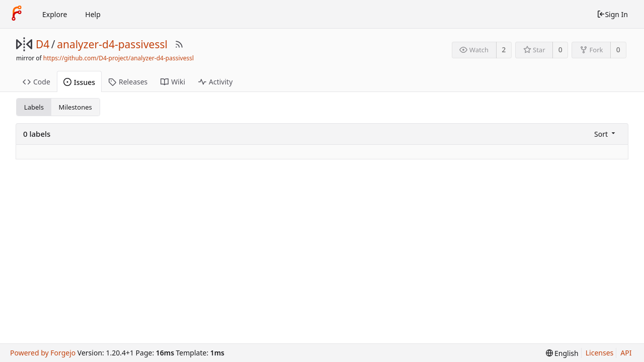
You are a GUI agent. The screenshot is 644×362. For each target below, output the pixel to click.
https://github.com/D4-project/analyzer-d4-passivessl (118, 58)
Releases (128, 82)
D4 (43, 44)
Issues (79, 82)
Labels (34, 107)
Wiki (173, 82)
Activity (215, 82)
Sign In (612, 14)
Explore (55, 14)
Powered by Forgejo (43, 353)
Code (36, 82)
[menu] (606, 134)
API (626, 353)
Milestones (75, 107)
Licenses (600, 353)
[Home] (17, 14)
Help (93, 14)
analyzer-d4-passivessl (112, 44)
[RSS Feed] (179, 44)
